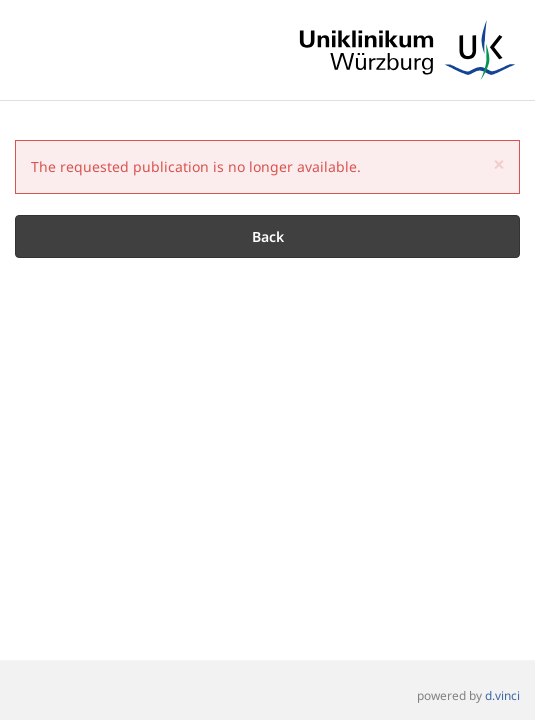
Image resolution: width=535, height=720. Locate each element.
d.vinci (502, 696)
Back (268, 236)
